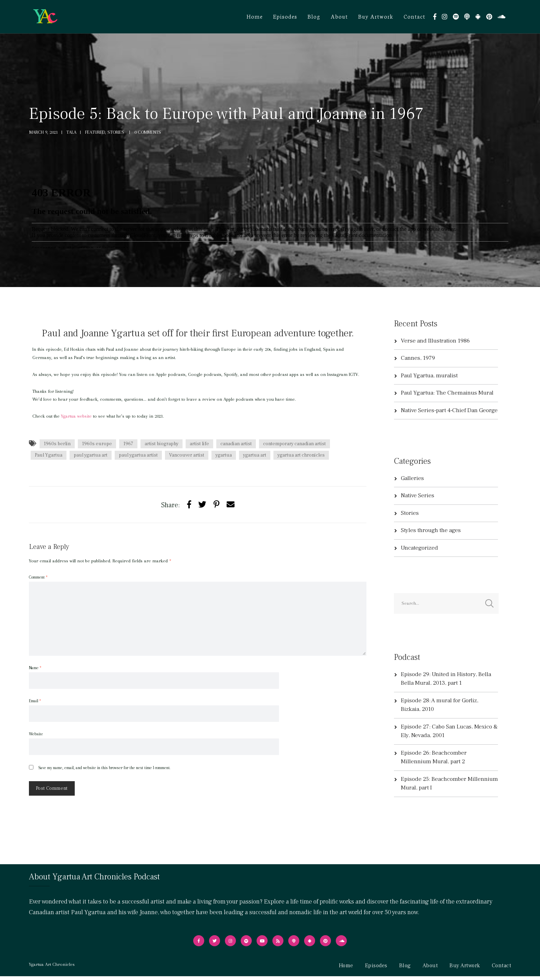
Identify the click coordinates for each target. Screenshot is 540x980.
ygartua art (255, 455)
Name (35, 668)
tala (71, 132)
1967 (128, 444)
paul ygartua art (91, 455)
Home (255, 16)
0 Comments (148, 132)
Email (35, 701)
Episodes (285, 16)
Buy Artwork (376, 16)
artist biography (162, 444)
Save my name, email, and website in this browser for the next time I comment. (104, 768)
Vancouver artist (187, 455)
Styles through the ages (431, 530)
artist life (199, 444)
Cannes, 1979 (418, 358)
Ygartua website (76, 416)
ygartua (224, 455)
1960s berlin (57, 444)
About (339, 16)
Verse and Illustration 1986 (435, 341)
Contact (414, 16)
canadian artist (236, 444)
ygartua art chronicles (301, 455)
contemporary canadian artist (294, 444)
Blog (314, 16)
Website (36, 734)
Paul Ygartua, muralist (429, 376)
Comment (38, 577)
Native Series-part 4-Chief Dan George (449, 410)
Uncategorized (419, 548)
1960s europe (97, 444)
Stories (410, 513)
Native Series (418, 496)
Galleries (412, 478)
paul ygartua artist (138, 455)
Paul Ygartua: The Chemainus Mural (447, 393)
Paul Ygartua (49, 455)
